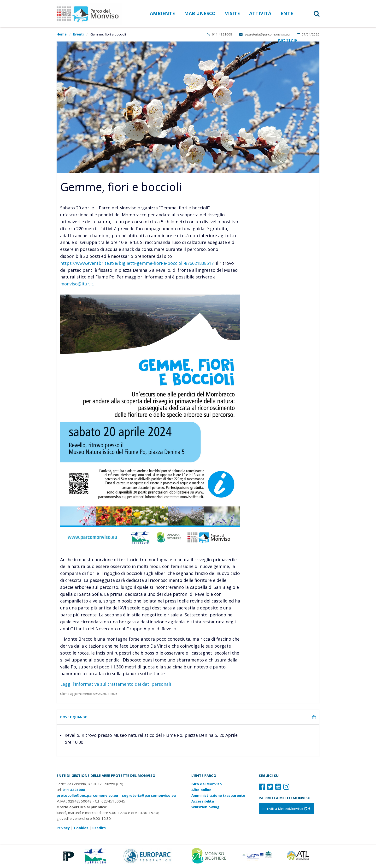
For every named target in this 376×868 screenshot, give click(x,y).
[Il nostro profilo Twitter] (270, 788)
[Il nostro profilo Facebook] (262, 788)
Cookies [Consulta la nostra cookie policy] (81, 829)
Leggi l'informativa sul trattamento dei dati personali (116, 684)
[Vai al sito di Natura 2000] (95, 857)
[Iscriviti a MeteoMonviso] (286, 810)
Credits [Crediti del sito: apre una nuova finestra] (99, 829)
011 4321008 (220, 34)
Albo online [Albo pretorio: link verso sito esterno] (201, 791)
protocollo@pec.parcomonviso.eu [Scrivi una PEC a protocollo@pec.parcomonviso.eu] (87, 797)
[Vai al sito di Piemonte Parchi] (68, 857)
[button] (310, 14)
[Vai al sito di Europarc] (147, 857)
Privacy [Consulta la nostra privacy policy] (63, 829)
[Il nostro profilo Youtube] (278, 788)
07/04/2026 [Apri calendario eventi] (308, 34)
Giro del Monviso (207, 785)
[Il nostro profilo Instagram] (286, 788)
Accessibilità (203, 803)
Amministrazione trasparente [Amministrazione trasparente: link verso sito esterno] (218, 797)
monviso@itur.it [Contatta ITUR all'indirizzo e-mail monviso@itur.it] (77, 284)
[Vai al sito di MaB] (210, 857)
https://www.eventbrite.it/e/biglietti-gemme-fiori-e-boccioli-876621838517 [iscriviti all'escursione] (137, 263)
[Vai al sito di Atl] (300, 857)
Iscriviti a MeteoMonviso (286, 810)
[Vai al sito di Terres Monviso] (258, 857)
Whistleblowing (205, 808)
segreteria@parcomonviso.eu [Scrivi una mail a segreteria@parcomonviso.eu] (264, 34)
